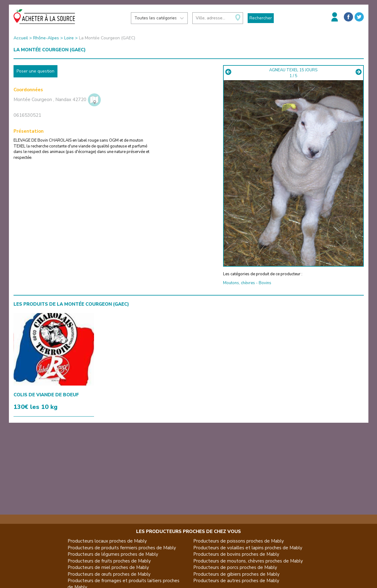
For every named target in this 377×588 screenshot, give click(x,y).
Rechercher (261, 18)
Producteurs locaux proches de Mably (107, 541)
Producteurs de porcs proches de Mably (235, 567)
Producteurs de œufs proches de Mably (109, 574)
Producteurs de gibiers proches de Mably (236, 574)
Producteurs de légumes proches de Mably (113, 554)
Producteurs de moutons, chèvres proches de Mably (248, 561)
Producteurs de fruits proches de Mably (109, 561)
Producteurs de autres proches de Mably (236, 581)
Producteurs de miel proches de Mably (108, 567)
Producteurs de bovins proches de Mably (236, 554)
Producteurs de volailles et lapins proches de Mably (248, 548)
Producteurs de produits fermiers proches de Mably (122, 548)
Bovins (265, 283)
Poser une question (35, 71)
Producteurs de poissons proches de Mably (239, 541)
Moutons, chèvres (239, 283)
